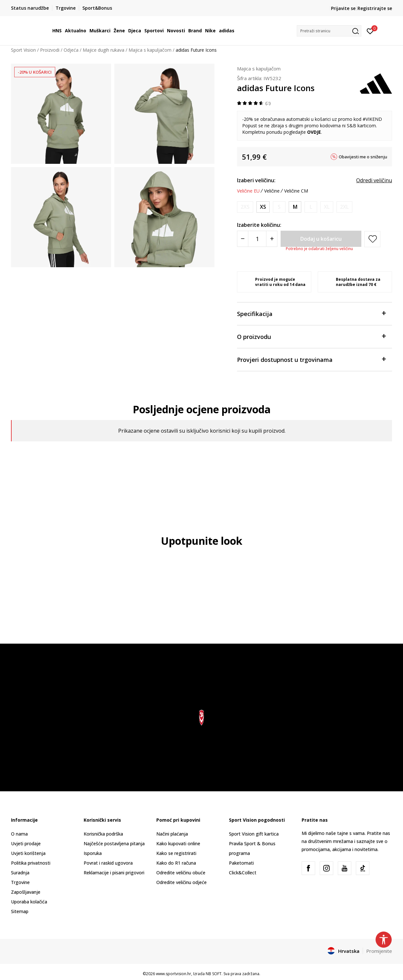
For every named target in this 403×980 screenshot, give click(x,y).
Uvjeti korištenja (28, 853)
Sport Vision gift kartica (254, 834)
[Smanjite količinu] (243, 239)
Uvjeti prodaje (26, 843)
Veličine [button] (272, 191)
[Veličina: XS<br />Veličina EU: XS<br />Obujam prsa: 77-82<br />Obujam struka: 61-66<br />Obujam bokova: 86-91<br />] (263, 207)
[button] (329, 31)
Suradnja (20, 873)
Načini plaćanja (172, 834)
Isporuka (93, 853)
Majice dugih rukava (103, 50)
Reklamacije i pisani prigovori (114, 873)
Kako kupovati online (178, 843)
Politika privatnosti (31, 863)
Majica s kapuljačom (150, 50)
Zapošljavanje (26, 892)
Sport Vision (23, 50)
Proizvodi (50, 50)
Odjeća (71, 50)
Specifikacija (311, 313)
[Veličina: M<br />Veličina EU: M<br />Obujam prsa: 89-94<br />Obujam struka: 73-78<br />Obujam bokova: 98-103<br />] (295, 207)
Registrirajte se (375, 8)
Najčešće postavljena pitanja (114, 843)
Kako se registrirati (176, 853)
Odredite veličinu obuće (181, 873)
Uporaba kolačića (29, 902)
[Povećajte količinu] (272, 239)
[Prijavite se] (370, 31)
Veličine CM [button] (296, 191)
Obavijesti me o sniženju (363, 157)
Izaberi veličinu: (256, 180)
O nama (19, 834)
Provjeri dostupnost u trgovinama (311, 359)
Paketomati (241, 863)
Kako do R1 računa (176, 863)
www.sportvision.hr (174, 974)
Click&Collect (243, 873)
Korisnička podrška (103, 834)
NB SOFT (214, 974)
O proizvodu (311, 336)
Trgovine (20, 882)
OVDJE (314, 132)
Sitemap (20, 911)
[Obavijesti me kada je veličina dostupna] (245, 207)
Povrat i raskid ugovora (108, 863)
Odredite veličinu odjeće (181, 882)
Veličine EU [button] (248, 191)
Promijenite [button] (379, 951)
